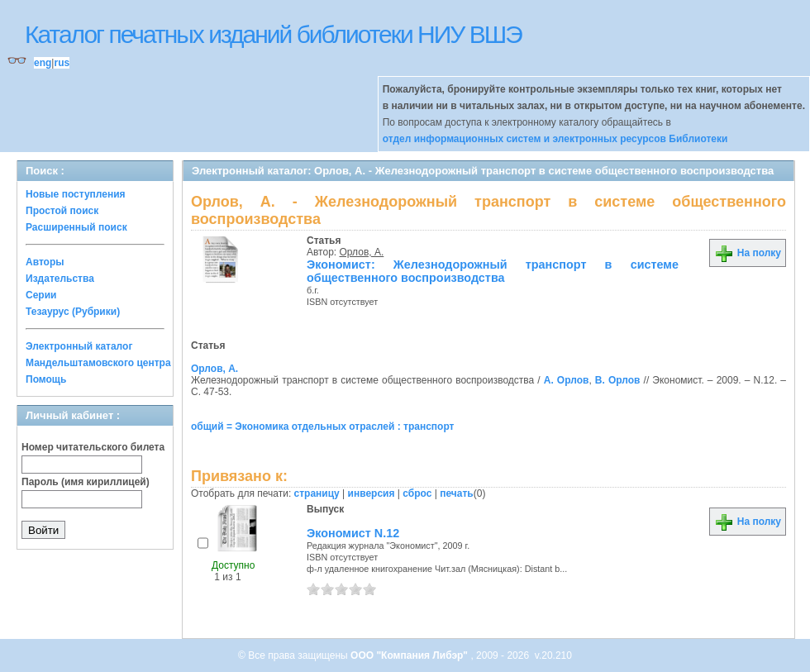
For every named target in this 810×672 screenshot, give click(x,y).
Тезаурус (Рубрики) (73, 312)
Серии (41, 295)
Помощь (46, 379)
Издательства (60, 279)
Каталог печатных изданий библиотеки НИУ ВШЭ (273, 34)
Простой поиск (62, 211)
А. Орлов (567, 380)
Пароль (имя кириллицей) (86, 482)
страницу (317, 493)
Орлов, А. (362, 252)
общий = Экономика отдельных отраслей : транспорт (322, 427)
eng (43, 63)
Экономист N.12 (353, 533)
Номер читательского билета (93, 447)
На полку (748, 253)
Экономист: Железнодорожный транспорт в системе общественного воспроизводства (493, 271)
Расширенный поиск (76, 227)
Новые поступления (76, 194)
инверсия (372, 493)
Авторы (45, 262)
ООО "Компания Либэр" (410, 655)
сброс (417, 493)
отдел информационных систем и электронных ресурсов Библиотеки (555, 139)
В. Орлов (618, 380)
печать (457, 493)
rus (62, 63)
